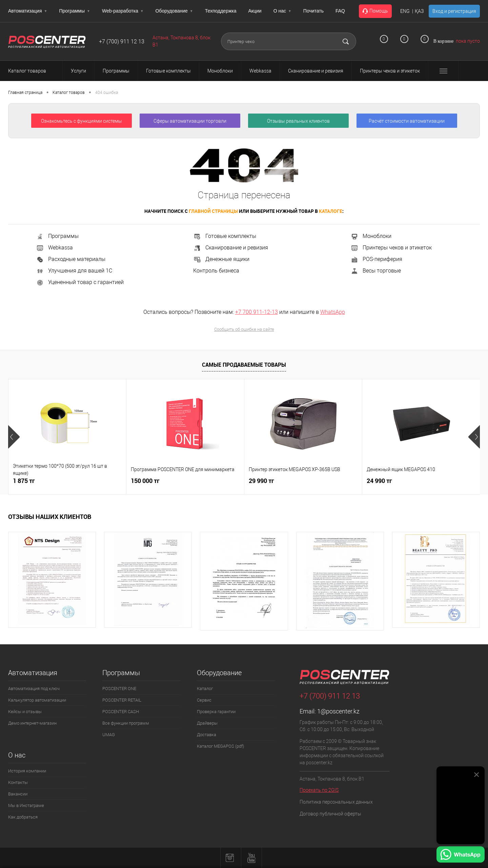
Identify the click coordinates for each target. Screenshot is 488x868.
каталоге (331, 211)
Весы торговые (376, 271)
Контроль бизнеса (216, 271)
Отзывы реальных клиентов (298, 121)
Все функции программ (126, 723)
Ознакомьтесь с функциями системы (82, 121)
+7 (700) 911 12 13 (122, 42)
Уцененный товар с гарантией (80, 282)
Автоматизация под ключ (34, 689)
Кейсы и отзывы (25, 712)
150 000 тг (145, 481)
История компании (27, 771)
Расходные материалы (71, 259)
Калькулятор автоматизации (37, 700)
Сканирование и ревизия (231, 248)
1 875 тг (24, 481)
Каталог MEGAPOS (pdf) (220, 746)
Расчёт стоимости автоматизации (407, 121)
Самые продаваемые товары (244, 365)
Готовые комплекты (225, 236)
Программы (75, 11)
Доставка (207, 735)
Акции (255, 11)
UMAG (109, 735)
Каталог (205, 689)
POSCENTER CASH (121, 712)
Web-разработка (123, 11)
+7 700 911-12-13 (257, 312)
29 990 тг (261, 481)
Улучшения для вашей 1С (74, 271)
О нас (282, 11)
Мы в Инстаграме (26, 805)
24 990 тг (379, 481)
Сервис (204, 700)
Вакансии (18, 794)
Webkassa (54, 248)
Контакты (18, 782)
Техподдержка (221, 11)
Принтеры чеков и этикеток (391, 248)
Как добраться (23, 817)
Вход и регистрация (454, 11)
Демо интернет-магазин (32, 723)
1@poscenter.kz (338, 711)
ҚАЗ (419, 11)
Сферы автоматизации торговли (190, 121)
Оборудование (174, 11)
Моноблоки (371, 236)
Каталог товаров (33, 71)
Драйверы (207, 723)
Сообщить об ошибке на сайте (244, 329)
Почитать (313, 11)
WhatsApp (333, 312)
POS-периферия (376, 259)
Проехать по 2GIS (319, 790)
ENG (405, 11)
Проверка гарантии (216, 712)
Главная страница (25, 93)
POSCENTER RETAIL (122, 700)
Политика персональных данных (336, 802)
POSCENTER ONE (119, 689)
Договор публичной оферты (330, 814)
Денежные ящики (221, 259)
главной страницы (213, 211)
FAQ (340, 11)
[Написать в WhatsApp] (461, 855)
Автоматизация (28, 11)
